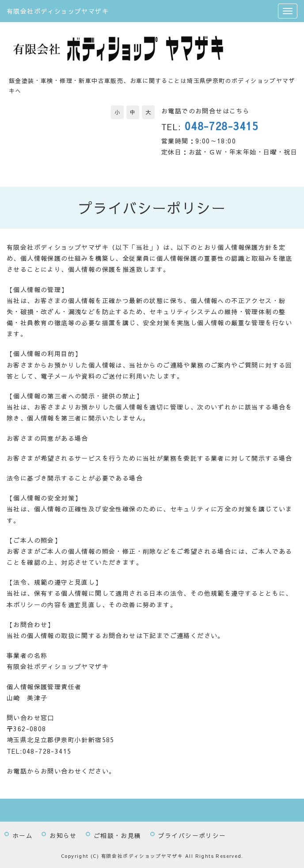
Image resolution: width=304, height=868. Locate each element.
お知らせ (63, 836)
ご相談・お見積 (118, 836)
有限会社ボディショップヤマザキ (58, 11)
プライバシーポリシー (192, 836)
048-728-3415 (222, 126)
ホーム (23, 836)
